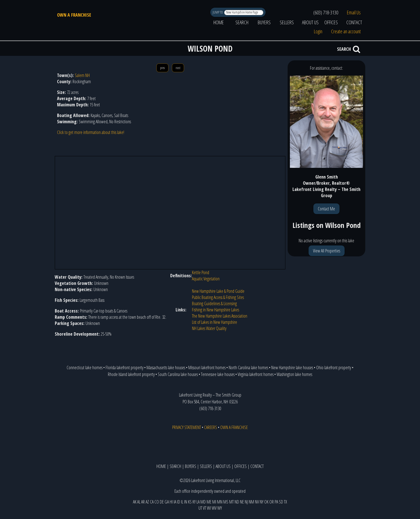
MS (226, 502)
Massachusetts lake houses (166, 368)
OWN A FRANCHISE (74, 15)
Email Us (354, 12)
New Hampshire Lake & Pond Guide (218, 291)
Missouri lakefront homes (207, 368)
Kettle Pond (201, 272)
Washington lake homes (294, 374)
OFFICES (331, 22)
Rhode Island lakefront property (131, 374)
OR (272, 502)
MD (203, 502)
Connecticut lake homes (85, 368)
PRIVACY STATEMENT (187, 427)
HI (171, 502)
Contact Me (326, 209)
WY (220, 508)
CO (157, 502)
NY (262, 502)
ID (179, 502)
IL (182, 502)
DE (162, 502)
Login (318, 31)
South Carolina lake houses (178, 374)
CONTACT (354, 22)
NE (242, 502)
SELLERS (287, 22)
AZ (147, 502)
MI (214, 502)
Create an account (346, 31)
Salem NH (82, 75)
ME (209, 502)
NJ (246, 502)
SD (281, 502)
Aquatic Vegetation (206, 279)
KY (194, 502)
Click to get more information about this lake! (91, 132)
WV (214, 508)
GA (167, 502)
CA (152, 502)
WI (209, 508)
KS (190, 502)
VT (204, 508)
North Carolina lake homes (248, 368)
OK (266, 502)
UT (200, 508)
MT (231, 502)
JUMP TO (218, 12)
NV (257, 502)
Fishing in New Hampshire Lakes (216, 310)
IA (175, 502)
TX (286, 502)
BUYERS (264, 22)
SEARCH (242, 22)
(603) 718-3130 (326, 12)
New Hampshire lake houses (292, 368)
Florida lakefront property (124, 368)
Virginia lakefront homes (256, 374)
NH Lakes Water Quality (209, 328)
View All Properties (327, 251)
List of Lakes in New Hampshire (215, 322)
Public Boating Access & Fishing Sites (218, 297)
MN (220, 502)
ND (237, 502)
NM (251, 502)
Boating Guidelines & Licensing (214, 304)
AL (139, 502)
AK (135, 502)
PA (276, 502)
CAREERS (211, 427)
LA (198, 502)
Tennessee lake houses (218, 374)
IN (186, 502)
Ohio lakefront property (334, 368)
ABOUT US (310, 22)
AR (143, 502)
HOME (219, 22)
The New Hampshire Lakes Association (220, 316)
